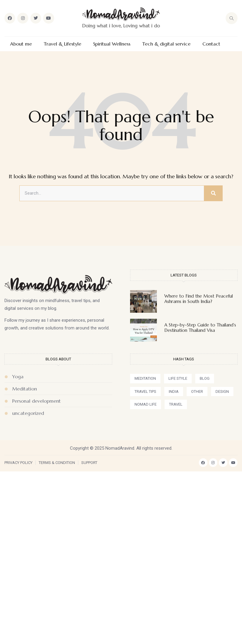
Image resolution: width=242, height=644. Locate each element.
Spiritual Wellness (112, 44)
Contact (211, 44)
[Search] (213, 193)
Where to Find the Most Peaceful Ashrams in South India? (199, 299)
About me (21, 44)
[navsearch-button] (232, 18)
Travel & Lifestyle (63, 44)
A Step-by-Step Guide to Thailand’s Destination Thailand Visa (200, 328)
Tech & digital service (166, 44)
